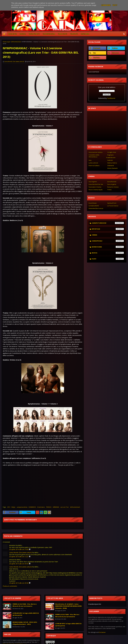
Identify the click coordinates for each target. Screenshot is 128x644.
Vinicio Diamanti (112, 168)
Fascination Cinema (95, 187)
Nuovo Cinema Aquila (96, 190)
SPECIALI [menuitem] (23, 34)
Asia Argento (93, 182)
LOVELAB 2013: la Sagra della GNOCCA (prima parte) (26, 614)
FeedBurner (111, 98)
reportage (108, 229)
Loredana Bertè (94, 206)
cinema (108, 235)
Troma (109, 190)
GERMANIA (56, 507)
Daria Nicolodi (112, 182)
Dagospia (110, 155)
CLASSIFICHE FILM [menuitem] (49, 34)
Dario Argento (112, 184)
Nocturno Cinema (113, 187)
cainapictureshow (22, 507)
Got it (115, 5)
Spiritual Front (112, 203)
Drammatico (41, 507)
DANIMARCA (32, 507)
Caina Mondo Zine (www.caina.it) (14, 62)
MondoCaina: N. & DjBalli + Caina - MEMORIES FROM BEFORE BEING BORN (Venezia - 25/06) (68, 606)
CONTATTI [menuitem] (74, 34)
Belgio (13, 507)
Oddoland (111, 166)
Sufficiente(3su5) (16, 42)
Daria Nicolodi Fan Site (96, 184)
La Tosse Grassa (113, 206)
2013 (9, 507)
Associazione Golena (95, 152)
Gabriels (110, 160)
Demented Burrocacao (96, 208)
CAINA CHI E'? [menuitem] (63, 34)
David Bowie (93, 203)
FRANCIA (49, 507)
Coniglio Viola (112, 152)
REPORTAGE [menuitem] (12, 34)
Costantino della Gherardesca (94, 156)
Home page (6, 42)
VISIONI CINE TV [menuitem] (34, 34)
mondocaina (108, 247)
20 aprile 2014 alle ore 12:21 (19, 557)
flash (108, 259)
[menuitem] (4, 34)
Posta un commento (10, 586)
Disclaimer (102, 632)
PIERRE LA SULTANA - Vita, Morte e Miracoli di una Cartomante (25, 605)
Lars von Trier (65, 507)
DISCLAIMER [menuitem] (85, 34)
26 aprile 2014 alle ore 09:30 (19, 564)
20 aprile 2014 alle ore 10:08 (19, 549)
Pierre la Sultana (94, 166)
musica (108, 253)
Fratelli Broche (111, 158)
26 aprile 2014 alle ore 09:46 (19, 583)
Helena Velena (112, 163)
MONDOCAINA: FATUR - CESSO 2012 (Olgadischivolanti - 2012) (25, 623)
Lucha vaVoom (93, 163)
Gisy (90, 160)
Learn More (106, 5)
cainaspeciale (108, 241)
